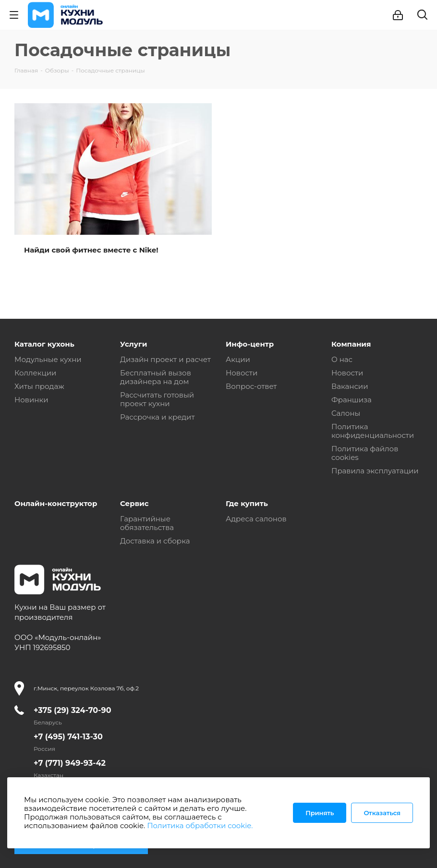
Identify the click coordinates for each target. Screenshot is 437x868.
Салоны (346, 413)
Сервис (134, 503)
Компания (351, 344)
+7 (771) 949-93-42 (70, 763)
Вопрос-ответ (251, 386)
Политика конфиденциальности (373, 431)
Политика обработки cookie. (200, 826)
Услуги (134, 344)
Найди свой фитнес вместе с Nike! (91, 250)
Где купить (247, 503)
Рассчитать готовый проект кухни (157, 399)
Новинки (31, 400)
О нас (342, 359)
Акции (238, 359)
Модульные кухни (48, 359)
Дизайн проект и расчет (165, 359)
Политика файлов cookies (365, 453)
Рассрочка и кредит (158, 417)
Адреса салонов (256, 519)
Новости (242, 373)
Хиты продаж (39, 386)
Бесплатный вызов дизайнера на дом (156, 377)
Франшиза (352, 400)
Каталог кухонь (44, 344)
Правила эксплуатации (375, 471)
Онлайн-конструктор (56, 503)
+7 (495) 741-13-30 (68, 737)
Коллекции (35, 373)
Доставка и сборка (155, 541)
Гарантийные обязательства (147, 523)
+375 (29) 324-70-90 (73, 710)
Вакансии (350, 386)
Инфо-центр (250, 344)
